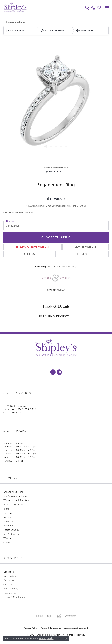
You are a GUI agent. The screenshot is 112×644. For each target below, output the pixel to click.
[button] (87, 8)
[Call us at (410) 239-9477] (12, 412)
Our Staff (8, 584)
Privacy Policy (31, 628)
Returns (82, 254)
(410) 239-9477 (56, 172)
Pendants (8, 521)
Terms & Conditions (14, 597)
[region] (56, 103)
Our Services (11, 580)
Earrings (8, 513)
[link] (93, 8)
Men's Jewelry (11, 534)
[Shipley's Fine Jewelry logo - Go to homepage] (15, 8)
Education (9, 572)
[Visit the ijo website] (39, 616)
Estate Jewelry (11, 530)
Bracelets (8, 526)
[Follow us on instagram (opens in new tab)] (59, 372)
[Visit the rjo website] (59, 616)
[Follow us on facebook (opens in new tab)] (53, 372)
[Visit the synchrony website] (71, 616)
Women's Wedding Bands (17, 500)
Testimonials (10, 593)
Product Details (56, 306)
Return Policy (11, 589)
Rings (6, 509)
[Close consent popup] (66, 639)
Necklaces (9, 517)
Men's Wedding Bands (15, 496)
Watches (8, 538)
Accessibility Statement (76, 628)
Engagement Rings (15, 22)
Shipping (30, 254)
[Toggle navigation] (107, 8)
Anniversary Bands (14, 504)
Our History (10, 576)
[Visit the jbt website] (50, 616)
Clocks (7, 542)
